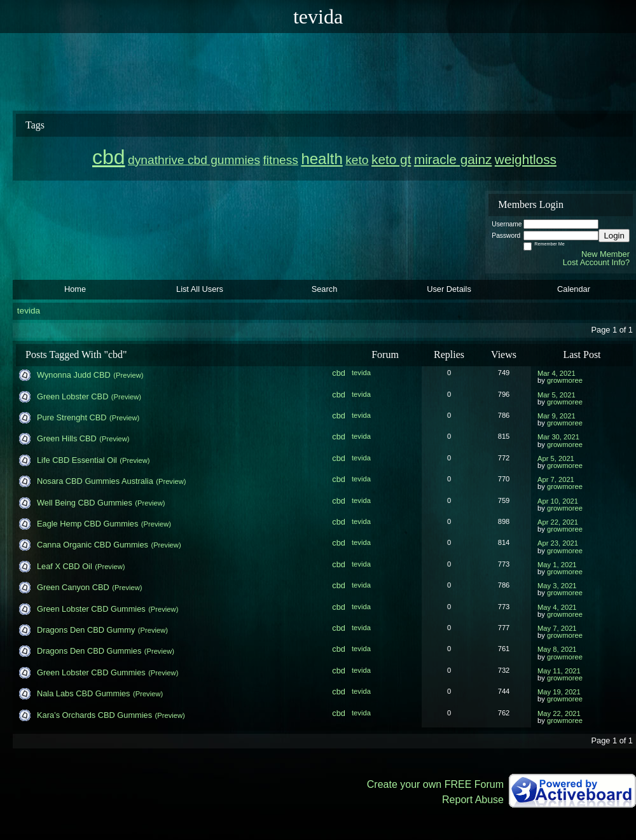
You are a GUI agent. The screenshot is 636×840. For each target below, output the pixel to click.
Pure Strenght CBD (72, 417)
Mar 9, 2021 (556, 416)
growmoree (565, 380)
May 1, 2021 (557, 565)
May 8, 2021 (557, 649)
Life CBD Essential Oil (77, 460)
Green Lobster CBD (73, 396)
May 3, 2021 (557, 586)
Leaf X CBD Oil (65, 566)
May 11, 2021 (559, 671)
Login (614, 236)
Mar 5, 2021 (556, 395)
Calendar (574, 289)
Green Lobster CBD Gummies (91, 609)
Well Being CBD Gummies (85, 503)
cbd (339, 373)
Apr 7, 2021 (556, 479)
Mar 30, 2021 (558, 437)
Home (75, 289)
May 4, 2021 (557, 607)
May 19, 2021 (559, 692)
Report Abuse (473, 800)
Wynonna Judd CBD (74, 375)
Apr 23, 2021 (558, 543)
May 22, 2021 (559, 713)
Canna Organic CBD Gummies (93, 545)
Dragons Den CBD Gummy (86, 630)
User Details (449, 289)
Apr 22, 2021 (558, 522)
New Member (605, 254)
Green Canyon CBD (73, 587)
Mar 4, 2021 (556, 373)
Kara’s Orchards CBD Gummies (94, 715)
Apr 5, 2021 (556, 458)
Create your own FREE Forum (435, 784)
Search (325, 289)
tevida (29, 311)
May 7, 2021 (557, 628)
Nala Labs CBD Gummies (84, 693)
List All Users (200, 289)
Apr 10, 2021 (558, 501)
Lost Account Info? (596, 262)
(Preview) (128, 375)
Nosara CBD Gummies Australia (95, 481)
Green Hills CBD (67, 438)
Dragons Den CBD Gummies (89, 651)
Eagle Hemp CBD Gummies (87, 524)
